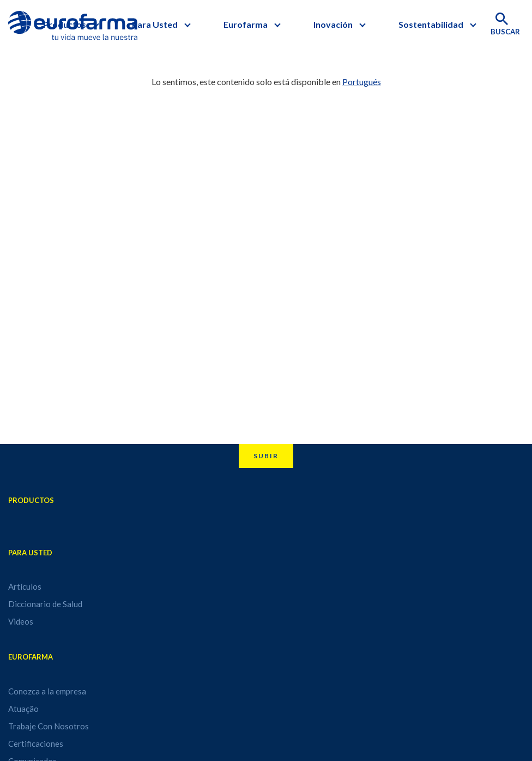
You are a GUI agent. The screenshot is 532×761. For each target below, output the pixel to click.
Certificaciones (36, 744)
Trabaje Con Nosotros (49, 726)
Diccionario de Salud (45, 604)
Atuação (23, 709)
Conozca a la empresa (47, 691)
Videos (21, 621)
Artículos (25, 586)
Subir (266, 456)
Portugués (362, 82)
